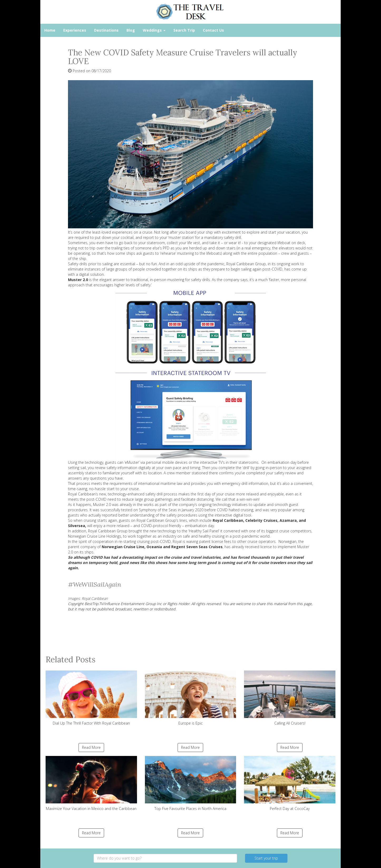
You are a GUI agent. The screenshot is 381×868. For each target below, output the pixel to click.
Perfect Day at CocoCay (290, 783)
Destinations (106, 30)
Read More (91, 747)
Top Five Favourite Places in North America (191, 783)
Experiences (75, 30)
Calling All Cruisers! (290, 698)
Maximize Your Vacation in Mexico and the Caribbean (91, 783)
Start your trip (266, 858)
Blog (131, 30)
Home (50, 30)
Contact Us (213, 30)
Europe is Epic (191, 698)
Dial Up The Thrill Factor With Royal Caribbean (91, 698)
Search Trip (184, 30)
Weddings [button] (154, 30)
